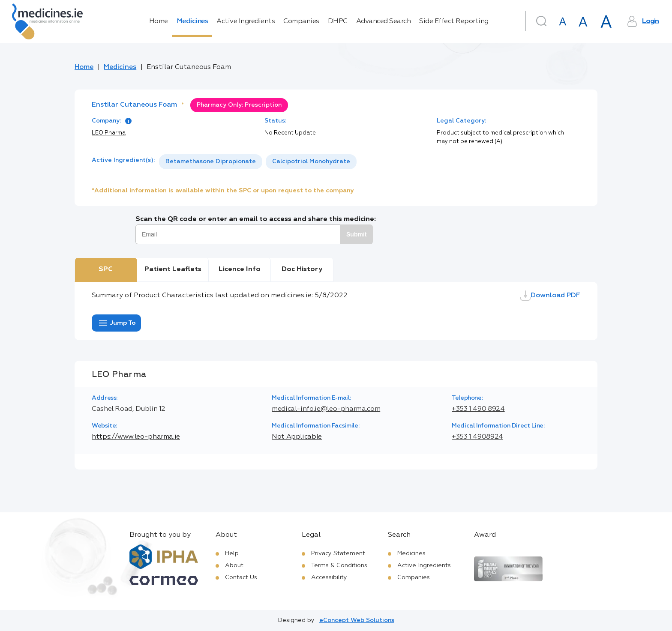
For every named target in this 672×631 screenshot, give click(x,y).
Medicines (192, 21)
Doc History (302, 269)
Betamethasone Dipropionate (211, 161)
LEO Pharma (109, 133)
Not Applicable (297, 437)
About (234, 565)
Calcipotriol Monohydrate (311, 161)
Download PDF (550, 296)
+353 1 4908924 (477, 437)
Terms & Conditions (339, 565)
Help (232, 553)
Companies (301, 21)
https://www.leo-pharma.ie (136, 437)
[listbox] (258, 162)
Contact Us (241, 577)
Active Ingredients (246, 21)
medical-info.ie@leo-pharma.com (326, 409)
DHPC (338, 21)
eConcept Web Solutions (357, 620)
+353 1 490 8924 (478, 409)
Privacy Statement (338, 553)
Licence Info (240, 269)
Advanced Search (384, 21)
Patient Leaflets (173, 269)
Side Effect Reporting (454, 21)
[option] (211, 162)
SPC (106, 269)
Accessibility (329, 577)
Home (159, 21)
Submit (356, 234)
